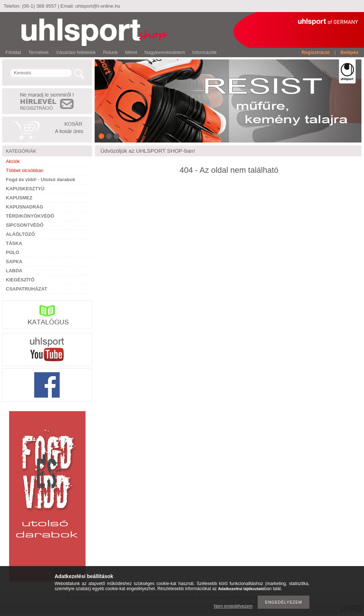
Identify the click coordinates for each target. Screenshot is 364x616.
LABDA (14, 271)
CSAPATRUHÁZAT (26, 289)
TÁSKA (14, 243)
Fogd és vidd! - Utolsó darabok (41, 180)
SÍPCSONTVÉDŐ (25, 225)
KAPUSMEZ (19, 198)
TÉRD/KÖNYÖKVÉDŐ (30, 216)
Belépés (349, 52)
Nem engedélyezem (233, 606)
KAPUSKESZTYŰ (25, 189)
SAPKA (14, 262)
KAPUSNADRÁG (25, 207)
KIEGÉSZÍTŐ (20, 280)
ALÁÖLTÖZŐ (20, 234)
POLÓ (13, 252)
